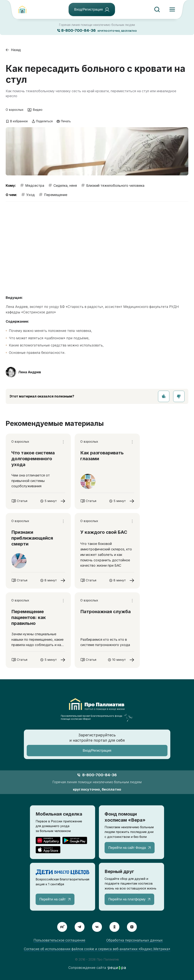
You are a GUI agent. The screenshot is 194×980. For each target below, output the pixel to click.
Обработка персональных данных (135, 940)
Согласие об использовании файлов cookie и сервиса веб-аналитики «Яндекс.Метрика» (97, 949)
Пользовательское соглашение (59, 940)
